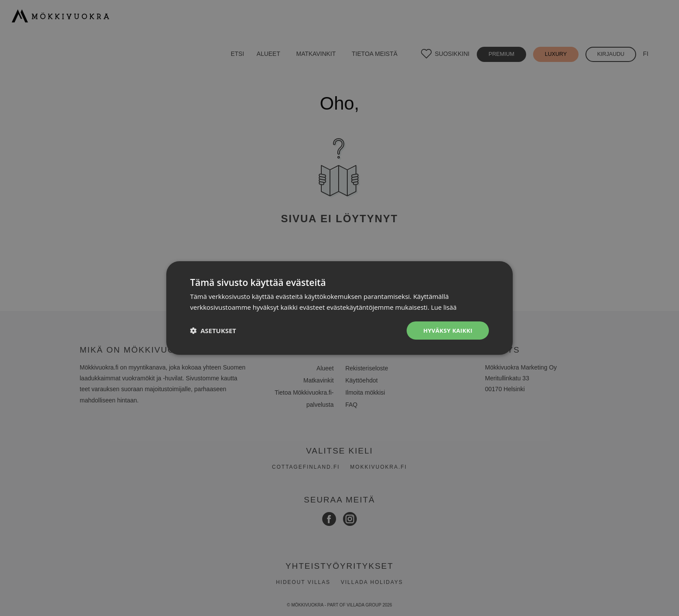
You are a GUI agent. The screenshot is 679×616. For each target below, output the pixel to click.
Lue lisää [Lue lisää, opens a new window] (444, 307)
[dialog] (339, 308)
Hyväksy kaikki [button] (446, 330)
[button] (213, 331)
